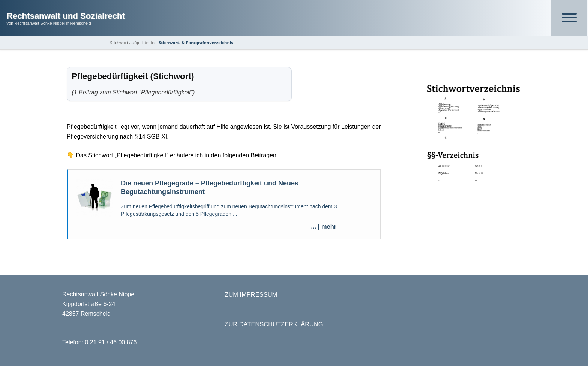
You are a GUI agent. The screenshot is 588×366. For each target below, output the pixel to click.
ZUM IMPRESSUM (251, 294)
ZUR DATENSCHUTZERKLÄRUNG (274, 324)
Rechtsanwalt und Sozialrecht (66, 16)
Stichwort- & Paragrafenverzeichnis (196, 43)
